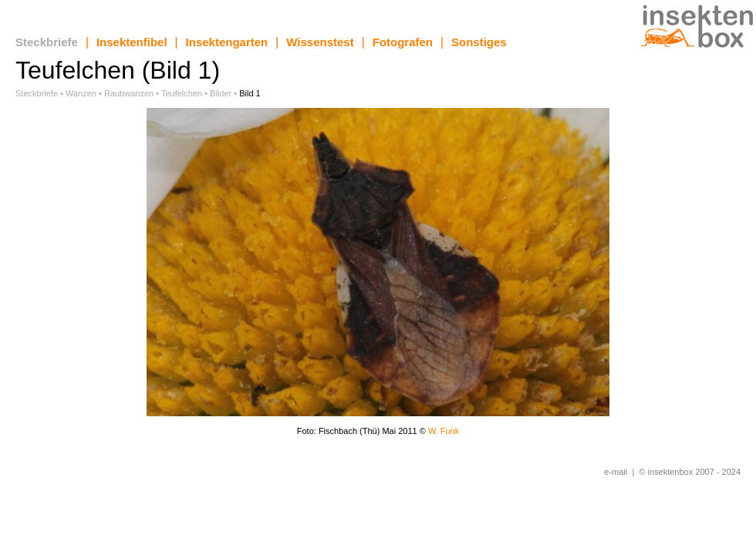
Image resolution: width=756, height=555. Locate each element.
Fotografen (403, 42)
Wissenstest (320, 42)
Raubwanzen (129, 93)
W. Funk (444, 431)
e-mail (616, 472)
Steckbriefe (47, 42)
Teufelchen (182, 93)
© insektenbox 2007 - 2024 (690, 472)
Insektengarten (227, 42)
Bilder (221, 93)
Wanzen (81, 93)
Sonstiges (479, 42)
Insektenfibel (132, 42)
